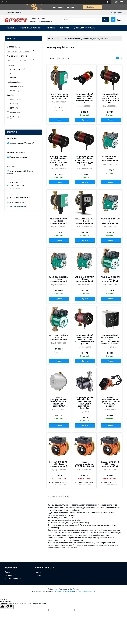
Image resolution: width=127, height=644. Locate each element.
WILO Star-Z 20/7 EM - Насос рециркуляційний (84, 279)
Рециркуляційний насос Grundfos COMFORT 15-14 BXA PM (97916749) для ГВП (59, 161)
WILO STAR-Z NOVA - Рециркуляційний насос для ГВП (59, 96)
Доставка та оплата (84, 28)
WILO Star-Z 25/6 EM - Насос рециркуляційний (59, 337)
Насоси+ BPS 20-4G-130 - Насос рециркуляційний (110, 464)
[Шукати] (105, 20)
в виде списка (121, 58)
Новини (38, 572)
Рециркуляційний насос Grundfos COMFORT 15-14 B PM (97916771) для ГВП (84, 98)
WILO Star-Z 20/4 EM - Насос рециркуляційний (110, 221)
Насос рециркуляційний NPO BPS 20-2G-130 (84, 464)
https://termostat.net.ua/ (18, 202)
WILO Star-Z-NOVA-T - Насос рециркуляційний (84, 221)
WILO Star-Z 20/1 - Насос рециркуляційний (110, 159)
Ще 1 (12, 119)
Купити (59, 120)
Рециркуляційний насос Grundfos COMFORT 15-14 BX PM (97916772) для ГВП (110, 98)
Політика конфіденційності (85, 591)
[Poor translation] (9, 607)
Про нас (51, 28)
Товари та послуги (30, 28)
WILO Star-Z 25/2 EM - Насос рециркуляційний (110, 279)
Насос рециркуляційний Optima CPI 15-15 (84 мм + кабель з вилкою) (110, 402)
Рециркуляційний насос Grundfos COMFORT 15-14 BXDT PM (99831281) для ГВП (84, 339)
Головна (11, 28)
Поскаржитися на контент (65, 591)
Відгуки (38, 575)
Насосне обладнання (79, 39)
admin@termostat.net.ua (19, 206)
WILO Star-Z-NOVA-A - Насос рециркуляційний (59, 221)
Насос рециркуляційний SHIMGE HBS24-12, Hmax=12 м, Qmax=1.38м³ (59, 402)
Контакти (65, 28)
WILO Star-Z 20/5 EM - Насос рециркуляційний (59, 279)
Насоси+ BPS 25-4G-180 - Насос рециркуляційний (59, 464)
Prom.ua (76, 589)
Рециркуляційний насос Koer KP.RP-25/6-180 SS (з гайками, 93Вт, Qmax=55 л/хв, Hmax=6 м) (84, 403)
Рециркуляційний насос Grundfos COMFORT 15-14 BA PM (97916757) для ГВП (84, 161)
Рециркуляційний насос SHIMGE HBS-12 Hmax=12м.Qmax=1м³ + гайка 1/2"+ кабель (110, 339)
